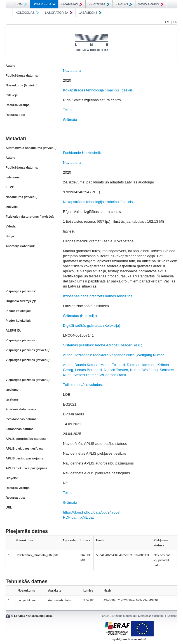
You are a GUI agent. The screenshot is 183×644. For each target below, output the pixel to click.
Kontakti (172, 616)
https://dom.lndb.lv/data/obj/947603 (91, 512)
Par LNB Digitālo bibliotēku (118, 616)
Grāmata (70, 120)
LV (167, 22)
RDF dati (70, 517)
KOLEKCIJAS (27, 13)
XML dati (87, 517)
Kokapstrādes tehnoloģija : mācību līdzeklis (98, 90)
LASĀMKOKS (90, 13)
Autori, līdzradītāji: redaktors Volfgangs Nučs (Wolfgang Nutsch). (115, 355)
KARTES (124, 4)
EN (175, 22)
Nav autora (72, 71)
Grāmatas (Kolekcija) (80, 316)
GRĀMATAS (72, 4)
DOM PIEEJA (44, 4)
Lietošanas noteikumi (151, 616)
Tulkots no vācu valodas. (83, 385)
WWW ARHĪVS (151, 4)
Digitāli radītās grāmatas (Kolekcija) (91, 326)
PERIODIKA (99, 4)
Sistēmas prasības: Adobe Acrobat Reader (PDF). (103, 345)
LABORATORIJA (59, 13)
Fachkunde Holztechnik (82, 153)
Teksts (68, 110)
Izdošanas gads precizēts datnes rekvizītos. (98, 296)
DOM (21, 4)
